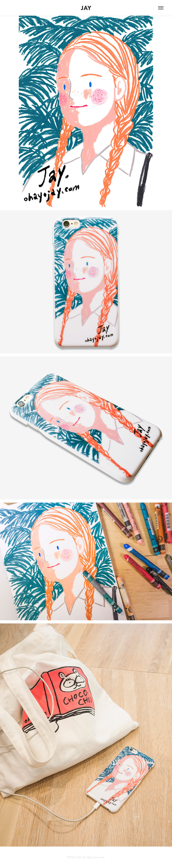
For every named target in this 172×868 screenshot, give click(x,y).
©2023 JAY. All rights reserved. (86, 857)
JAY (86, 8)
